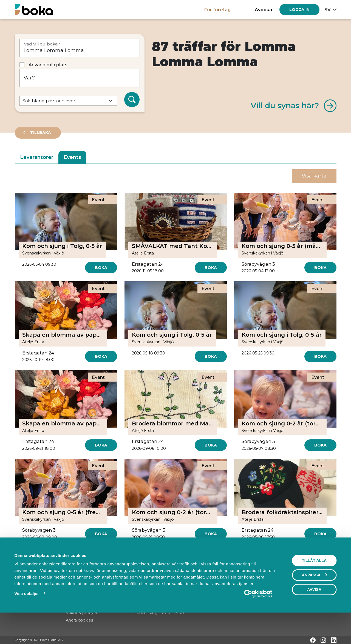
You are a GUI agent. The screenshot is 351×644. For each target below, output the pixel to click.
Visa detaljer (26, 620)
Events (72, 157)
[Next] (202, 554)
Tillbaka (40, 133)
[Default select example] (68, 101)
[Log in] (299, 10)
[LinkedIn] (334, 640)
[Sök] (132, 100)
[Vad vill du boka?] (80, 48)
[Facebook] (313, 640)
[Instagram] (323, 640)
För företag (217, 10)
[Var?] (80, 78)
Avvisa (314, 616)
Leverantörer (37, 157)
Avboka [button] (263, 10)
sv (328, 10)
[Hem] (34, 9)
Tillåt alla (314, 587)
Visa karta (314, 176)
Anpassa (315, 602)
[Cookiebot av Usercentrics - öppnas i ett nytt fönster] (258, 620)
